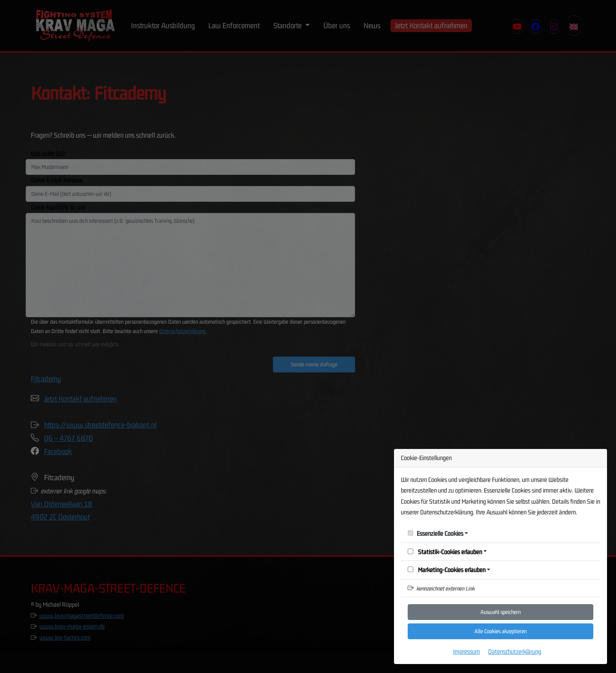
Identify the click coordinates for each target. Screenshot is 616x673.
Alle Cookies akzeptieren (500, 631)
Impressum (466, 651)
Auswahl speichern (500, 612)
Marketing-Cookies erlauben (447, 570)
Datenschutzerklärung (515, 651)
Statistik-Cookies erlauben (445, 552)
